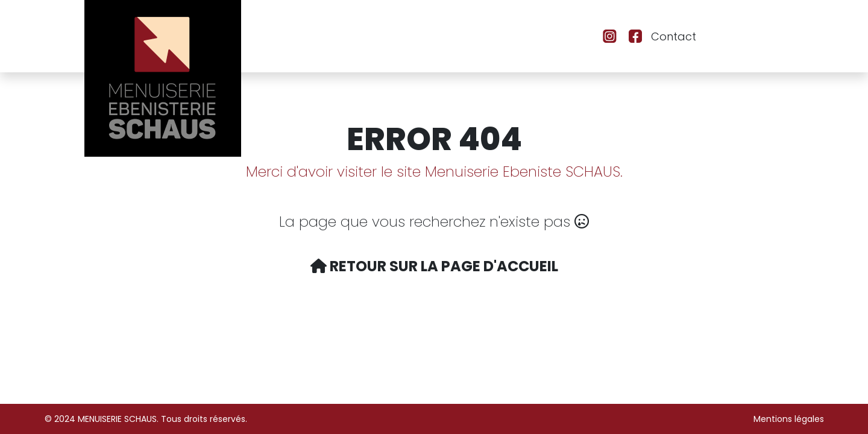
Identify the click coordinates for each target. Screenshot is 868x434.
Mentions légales (789, 419)
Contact (674, 36)
